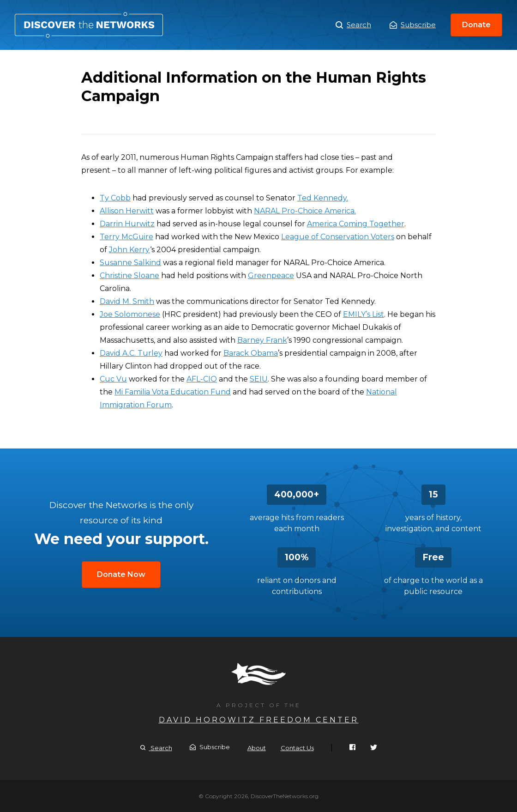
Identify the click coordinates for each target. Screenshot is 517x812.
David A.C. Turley (131, 353)
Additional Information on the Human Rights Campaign (89, 25)
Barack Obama (251, 353)
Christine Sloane (129, 276)
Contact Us (297, 748)
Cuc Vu (113, 379)
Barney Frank (262, 340)
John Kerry (129, 250)
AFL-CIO (202, 379)
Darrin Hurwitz (127, 224)
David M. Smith (127, 301)
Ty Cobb (115, 198)
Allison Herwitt (127, 211)
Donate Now (121, 574)
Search (353, 25)
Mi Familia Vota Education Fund (173, 392)
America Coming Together (356, 224)
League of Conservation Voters (338, 237)
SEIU (259, 379)
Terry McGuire (126, 237)
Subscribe (413, 25)
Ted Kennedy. (323, 198)
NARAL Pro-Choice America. (305, 211)
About (257, 748)
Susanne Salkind (130, 263)
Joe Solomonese (130, 314)
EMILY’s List (364, 314)
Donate (476, 25)
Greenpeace (271, 276)
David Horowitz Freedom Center (259, 720)
